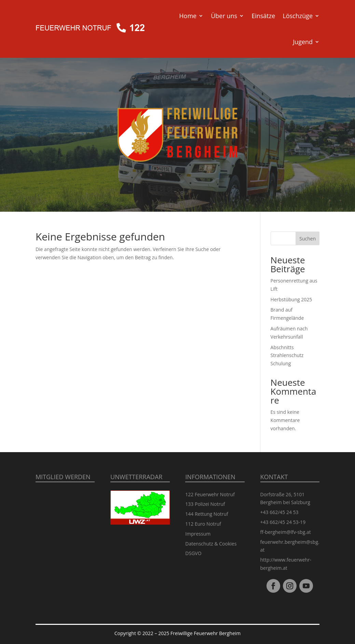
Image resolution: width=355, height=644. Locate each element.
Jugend (303, 42)
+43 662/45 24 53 (279, 512)
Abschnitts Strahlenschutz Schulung (287, 356)
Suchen (308, 239)
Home (188, 16)
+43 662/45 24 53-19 (283, 522)
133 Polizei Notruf (205, 504)
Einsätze (263, 16)
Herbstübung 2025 (291, 299)
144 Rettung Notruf (207, 514)
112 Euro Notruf (203, 524)
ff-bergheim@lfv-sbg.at (286, 532)
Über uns (224, 16)
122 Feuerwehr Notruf (210, 494)
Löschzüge (298, 16)
